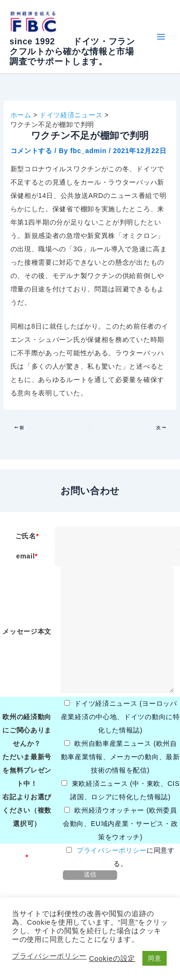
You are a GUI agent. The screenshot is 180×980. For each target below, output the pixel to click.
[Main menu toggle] (161, 37)
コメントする (31, 151)
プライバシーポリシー (112, 850)
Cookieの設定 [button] (112, 959)
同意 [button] (155, 958)
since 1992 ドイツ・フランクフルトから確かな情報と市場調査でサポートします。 (72, 52)
